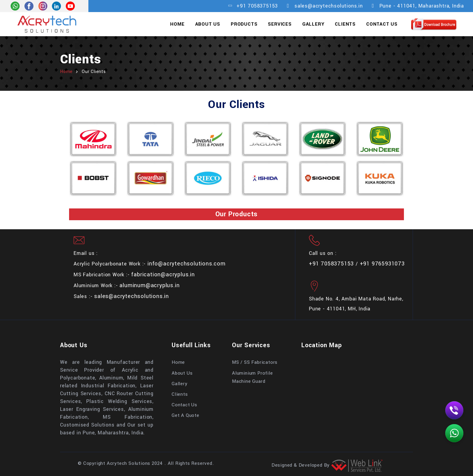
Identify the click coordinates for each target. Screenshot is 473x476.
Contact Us (382, 24)
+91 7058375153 (257, 6)
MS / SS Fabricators (255, 362)
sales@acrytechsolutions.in (329, 6)
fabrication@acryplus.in (163, 274)
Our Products (237, 214)
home (66, 72)
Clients (345, 24)
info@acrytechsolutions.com (187, 264)
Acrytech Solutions (129, 463)
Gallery (313, 24)
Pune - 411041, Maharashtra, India (422, 6)
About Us (208, 24)
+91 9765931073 (382, 264)
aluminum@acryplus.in (149, 285)
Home (177, 24)
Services (280, 24)
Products (244, 24)
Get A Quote (186, 415)
